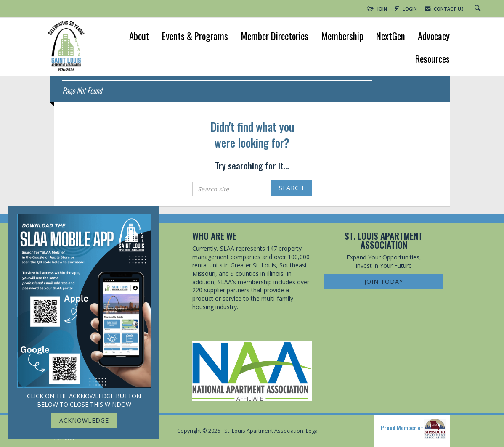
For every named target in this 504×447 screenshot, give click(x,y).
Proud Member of (413, 429)
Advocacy (434, 37)
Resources (432, 60)
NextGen (391, 37)
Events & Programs (195, 37)
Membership (342, 37)
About (139, 37)
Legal (312, 431)
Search (291, 188)
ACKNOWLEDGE (84, 420)
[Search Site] (479, 9)
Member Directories (275, 37)
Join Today (384, 282)
